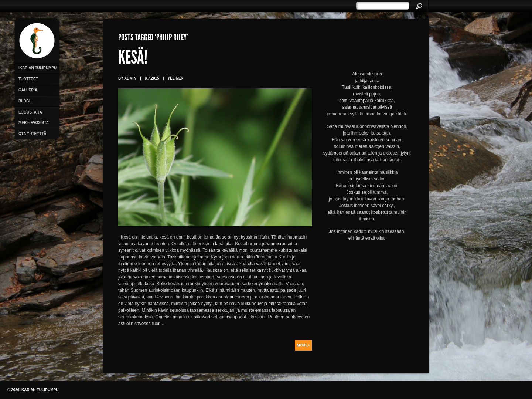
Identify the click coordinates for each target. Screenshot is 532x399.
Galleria (28, 90)
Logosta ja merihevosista (34, 117)
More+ (303, 345)
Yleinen (175, 78)
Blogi (24, 101)
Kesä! (133, 59)
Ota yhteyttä (32, 134)
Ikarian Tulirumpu (37, 68)
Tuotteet (28, 79)
